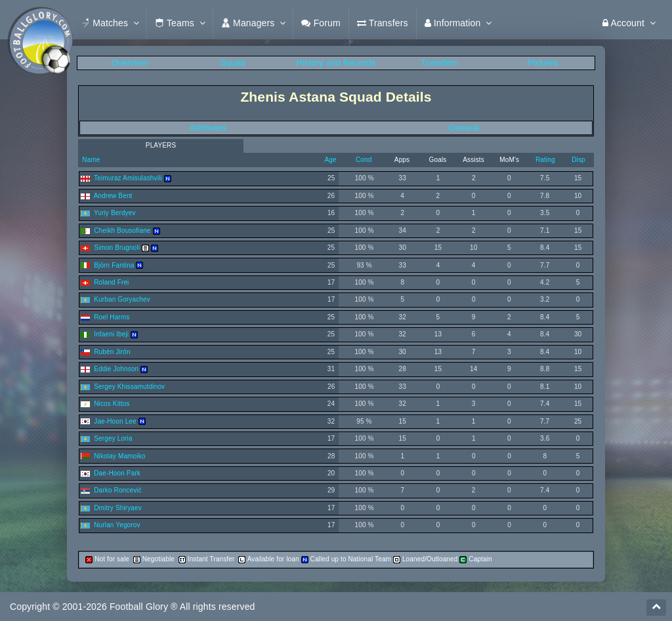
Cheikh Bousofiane (122, 230)
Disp (578, 160)
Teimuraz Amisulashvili (128, 178)
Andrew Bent (113, 196)
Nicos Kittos (112, 404)
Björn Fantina (114, 265)
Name (90, 160)
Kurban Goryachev (122, 299)
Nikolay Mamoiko (119, 456)
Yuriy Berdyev (115, 213)
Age (330, 160)
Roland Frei (111, 282)
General (464, 128)
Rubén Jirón (112, 352)
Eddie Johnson (116, 369)
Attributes (208, 128)
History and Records (336, 63)
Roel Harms (112, 317)
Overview (129, 63)
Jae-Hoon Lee (115, 421)
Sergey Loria (113, 438)
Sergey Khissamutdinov (129, 387)
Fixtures (542, 63)
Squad (232, 63)
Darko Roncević (118, 490)
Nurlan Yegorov (117, 525)
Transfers (440, 63)
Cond (364, 160)
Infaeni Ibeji (111, 334)
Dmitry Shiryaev (118, 508)
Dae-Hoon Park (117, 473)
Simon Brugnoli (117, 248)
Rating (545, 160)
